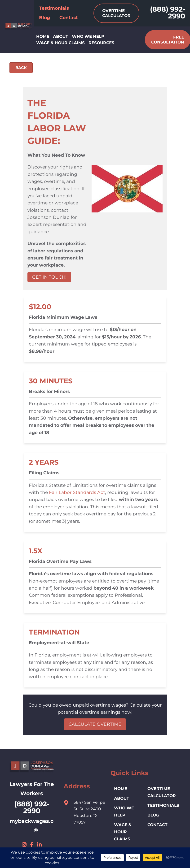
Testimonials (163, 805)
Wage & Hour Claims (123, 832)
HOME (121, 789)
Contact (157, 825)
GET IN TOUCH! (49, 277)
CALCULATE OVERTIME (95, 724)
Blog (153, 815)
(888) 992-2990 (168, 13)
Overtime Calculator (162, 792)
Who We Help (124, 812)
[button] (24, 845)
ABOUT (122, 798)
